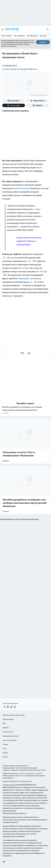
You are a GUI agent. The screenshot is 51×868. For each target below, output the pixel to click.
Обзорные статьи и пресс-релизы (14, 715)
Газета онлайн (6, 36)
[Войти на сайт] (48, 29)
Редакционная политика (10, 736)
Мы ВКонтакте (32, 36)
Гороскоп (6, 728)
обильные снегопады (30, 278)
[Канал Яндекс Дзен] (14, 105)
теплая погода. (21, 188)
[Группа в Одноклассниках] (8, 707)
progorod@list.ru (8, 778)
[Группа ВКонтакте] (14, 101)
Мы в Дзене (44, 36)
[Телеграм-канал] (38, 105)
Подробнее (7, 856)
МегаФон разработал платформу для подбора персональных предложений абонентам (25, 410)
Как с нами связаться (9, 740)
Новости (5, 757)
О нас (4, 749)
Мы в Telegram (19, 36)
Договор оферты (8, 719)
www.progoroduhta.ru (21, 766)
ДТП (4, 723)
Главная (5, 753)
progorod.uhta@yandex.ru (11, 781)
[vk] (22, 353)
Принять (43, 42)
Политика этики (8, 732)
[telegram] (30, 353)
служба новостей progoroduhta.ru (20, 69)
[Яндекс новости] (38, 101)
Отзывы (5, 744)
